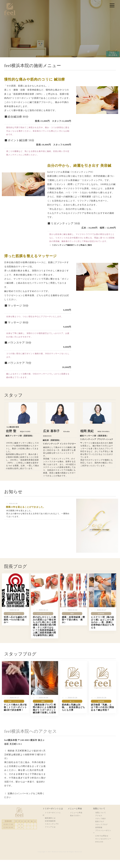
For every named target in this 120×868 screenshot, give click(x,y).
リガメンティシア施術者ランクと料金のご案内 (71, 245)
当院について (101, 813)
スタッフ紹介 (101, 819)
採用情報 (99, 827)
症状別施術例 (50, 821)
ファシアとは (50, 827)
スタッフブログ (101, 824)
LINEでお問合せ (102, 836)
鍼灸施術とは (50, 818)
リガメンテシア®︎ (52, 824)
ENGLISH (99, 842)
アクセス (99, 816)
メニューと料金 (76, 813)
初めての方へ (75, 816)
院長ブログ (100, 822)
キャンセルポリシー (103, 839)
